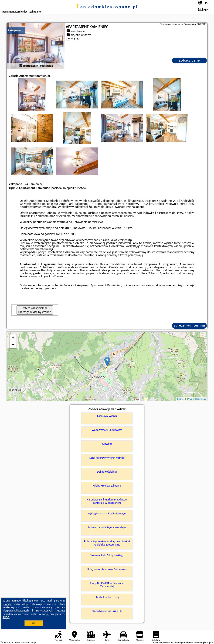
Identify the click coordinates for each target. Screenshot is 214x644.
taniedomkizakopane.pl (107, 7)
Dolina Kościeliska (107, 472)
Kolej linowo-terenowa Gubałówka (107, 569)
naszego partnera (45, 288)
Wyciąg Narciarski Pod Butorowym (107, 513)
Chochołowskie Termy (107, 597)
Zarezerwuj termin (189, 325)
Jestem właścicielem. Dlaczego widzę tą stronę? (35, 310)
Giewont (107, 444)
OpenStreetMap (198, 399)
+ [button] (13, 338)
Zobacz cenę (189, 60)
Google (8, 604)
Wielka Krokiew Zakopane (107, 486)
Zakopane (14, 30)
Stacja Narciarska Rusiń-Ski (107, 611)
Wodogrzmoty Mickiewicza (107, 430)
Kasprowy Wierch (107, 416)
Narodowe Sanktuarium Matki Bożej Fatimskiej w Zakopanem (107, 501)
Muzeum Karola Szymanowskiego (107, 527)
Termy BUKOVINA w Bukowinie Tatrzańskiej (107, 585)
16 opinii (68, 188)
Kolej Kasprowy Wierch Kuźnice (107, 458)
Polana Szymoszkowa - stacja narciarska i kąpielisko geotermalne (107, 543)
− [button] (13, 345)
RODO (6, 617)
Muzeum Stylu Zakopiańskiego (107, 555)
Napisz (210, 642)
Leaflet (181, 399)
